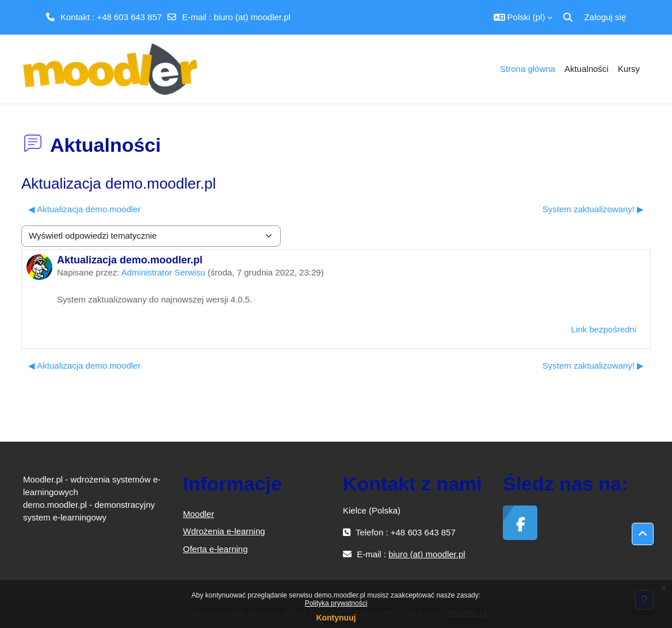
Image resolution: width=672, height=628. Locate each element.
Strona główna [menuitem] (528, 69)
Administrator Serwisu (163, 272)
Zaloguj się (605, 17)
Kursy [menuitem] (629, 69)
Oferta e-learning (215, 549)
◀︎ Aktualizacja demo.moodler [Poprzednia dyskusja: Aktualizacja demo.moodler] (84, 209)
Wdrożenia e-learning (224, 531)
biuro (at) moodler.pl (252, 17)
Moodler (198, 514)
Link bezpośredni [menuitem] (604, 329)
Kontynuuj (336, 618)
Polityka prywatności (336, 603)
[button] (523, 17)
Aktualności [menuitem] (587, 69)
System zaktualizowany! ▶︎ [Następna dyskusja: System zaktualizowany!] (593, 209)
